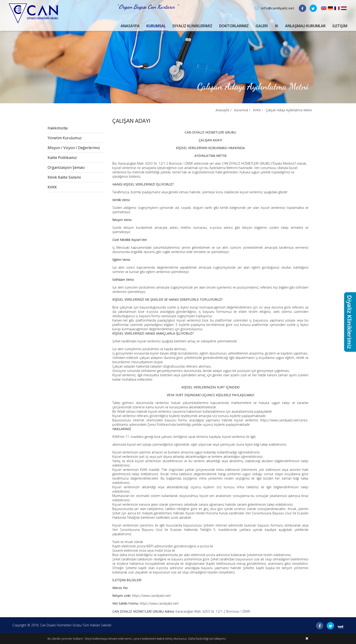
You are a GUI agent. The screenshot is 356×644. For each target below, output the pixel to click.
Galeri (262, 26)
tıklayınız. (220, 639)
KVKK (257, 110)
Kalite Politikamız (62, 158)
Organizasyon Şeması (66, 167)
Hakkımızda (58, 128)
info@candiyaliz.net (278, 8)
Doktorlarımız (234, 26)
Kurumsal (156, 26)
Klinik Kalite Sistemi (64, 177)
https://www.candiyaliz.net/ (152, 596)
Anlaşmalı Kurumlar (305, 26)
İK (276, 26)
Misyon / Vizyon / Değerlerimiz (74, 148)
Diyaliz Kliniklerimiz (192, 26)
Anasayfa (130, 26)
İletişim (340, 26)
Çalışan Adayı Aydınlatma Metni (289, 110)
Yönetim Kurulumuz (65, 138)
